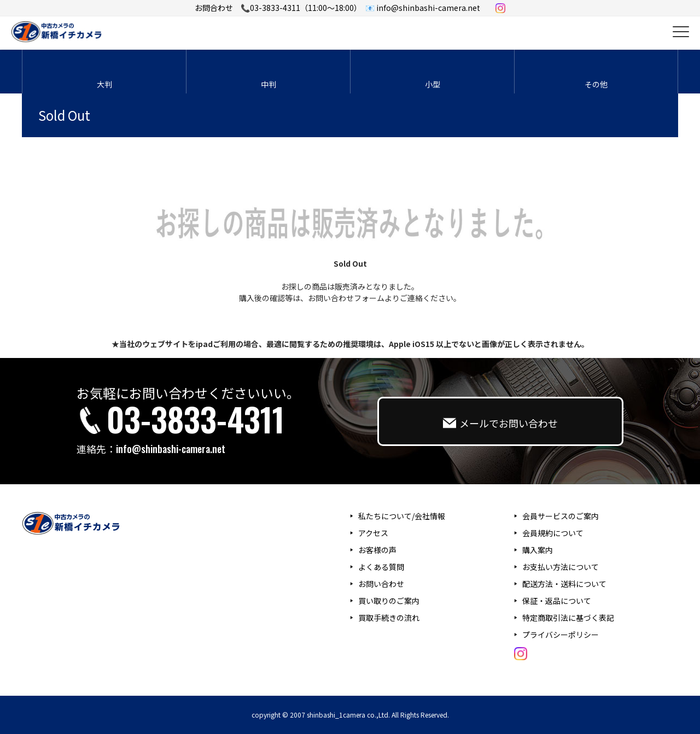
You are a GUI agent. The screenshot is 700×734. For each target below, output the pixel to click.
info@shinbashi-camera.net (171, 449)
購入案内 (538, 550)
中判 (269, 84)
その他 (596, 84)
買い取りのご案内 (389, 601)
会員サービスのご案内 (561, 516)
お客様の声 (377, 550)
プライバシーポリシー (561, 635)
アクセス (373, 533)
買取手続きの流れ (389, 618)
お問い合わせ (381, 584)
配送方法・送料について (564, 584)
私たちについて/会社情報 (402, 516)
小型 (433, 84)
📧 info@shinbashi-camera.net (423, 8)
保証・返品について (557, 601)
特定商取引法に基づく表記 (568, 618)
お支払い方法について (561, 567)
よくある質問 (381, 567)
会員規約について (553, 533)
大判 (104, 84)
